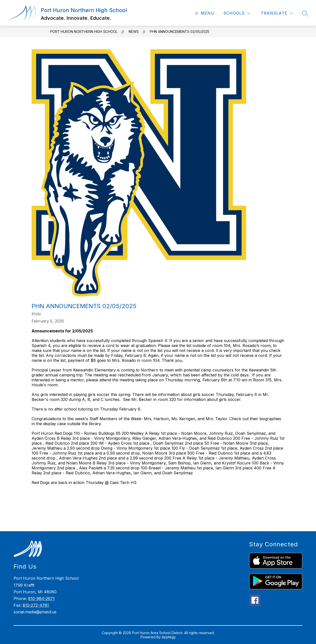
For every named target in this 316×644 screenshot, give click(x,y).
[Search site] (305, 13)
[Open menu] (204, 13)
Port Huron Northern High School (84, 32)
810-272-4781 (36, 605)
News (134, 32)
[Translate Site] (277, 13)
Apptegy (169, 637)
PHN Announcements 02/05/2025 (180, 32)
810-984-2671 (41, 598)
